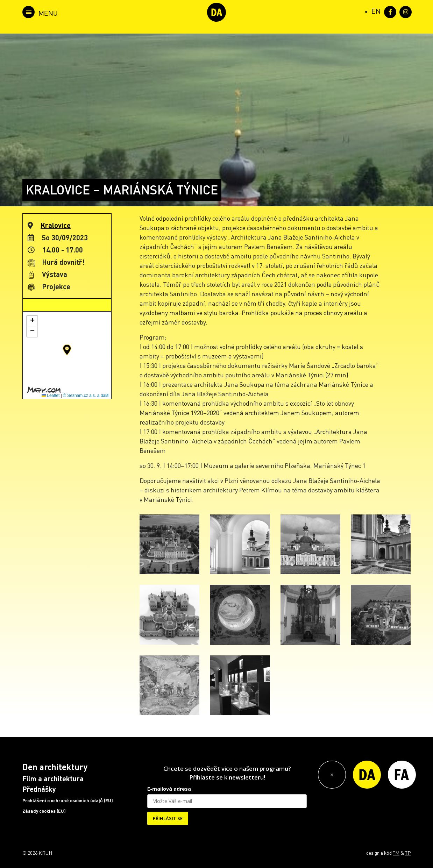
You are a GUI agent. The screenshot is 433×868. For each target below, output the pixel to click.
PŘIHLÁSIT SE (168, 818)
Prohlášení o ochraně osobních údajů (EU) (68, 801)
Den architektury (55, 767)
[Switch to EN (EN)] (376, 11)
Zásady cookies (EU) (44, 811)
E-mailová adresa (169, 789)
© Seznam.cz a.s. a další (86, 396)
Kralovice (56, 225)
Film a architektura (53, 778)
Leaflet (51, 396)
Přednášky (39, 789)
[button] (67, 350)
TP (408, 853)
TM (396, 853)
